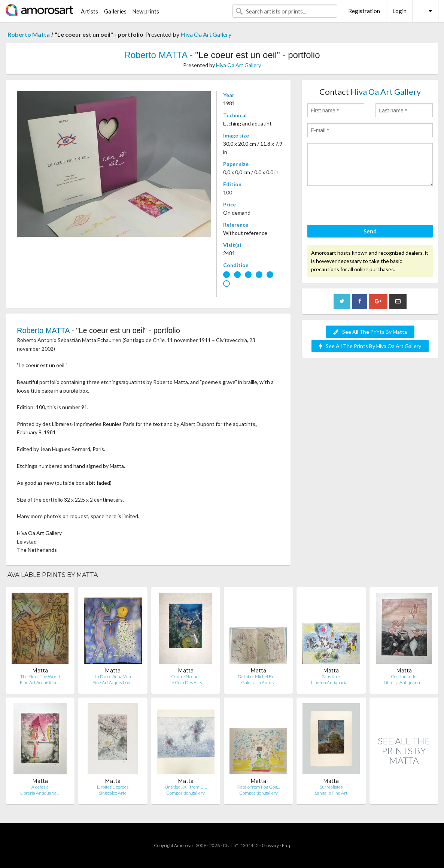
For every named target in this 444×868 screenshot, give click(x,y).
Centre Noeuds (186, 676)
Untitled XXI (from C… (186, 787)
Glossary (270, 845)
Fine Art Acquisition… (40, 682)
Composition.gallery (185, 793)
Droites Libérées (113, 787)
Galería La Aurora (258, 682)
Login (399, 11)
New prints (146, 11)
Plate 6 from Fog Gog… (258, 787)
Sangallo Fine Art (331, 793)
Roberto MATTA (156, 55)
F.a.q (286, 845)
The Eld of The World (40, 676)
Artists (89, 11)
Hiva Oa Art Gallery (206, 34)
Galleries (115, 11)
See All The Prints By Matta (370, 332)
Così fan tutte (404, 676)
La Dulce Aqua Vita (113, 676)
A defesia (40, 787)
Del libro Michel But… (258, 676)
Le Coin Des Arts (186, 682)
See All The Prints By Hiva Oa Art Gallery (370, 346)
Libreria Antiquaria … (331, 682)
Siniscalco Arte (113, 793)
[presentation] (364, 206)
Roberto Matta (29, 34)
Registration (364, 11)
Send (370, 231)
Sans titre (331, 676)
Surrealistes (331, 787)
